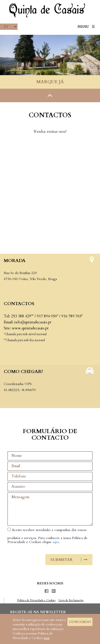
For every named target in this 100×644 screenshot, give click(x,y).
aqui (56, 542)
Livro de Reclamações (71, 600)
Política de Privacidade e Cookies (36, 600)
